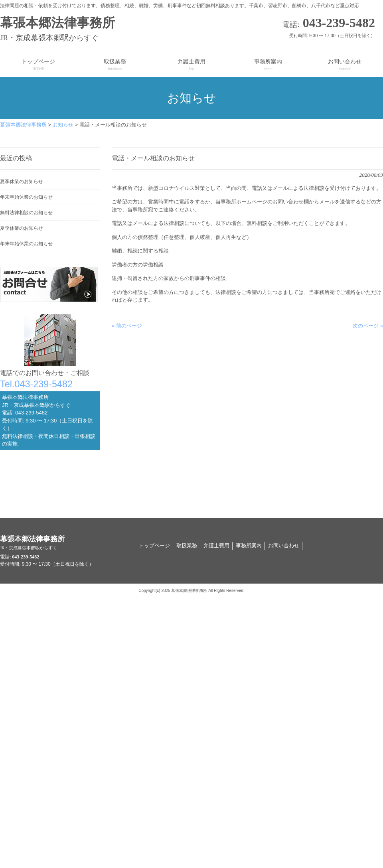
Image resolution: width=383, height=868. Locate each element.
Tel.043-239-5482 (36, 384)
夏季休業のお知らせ (22, 181)
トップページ (154, 545)
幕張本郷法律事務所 (100, 30)
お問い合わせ (284, 545)
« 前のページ (127, 326)
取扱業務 (187, 545)
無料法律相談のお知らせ (26, 213)
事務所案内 (249, 545)
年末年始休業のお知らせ (26, 197)
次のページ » (368, 326)
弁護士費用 (216, 545)
